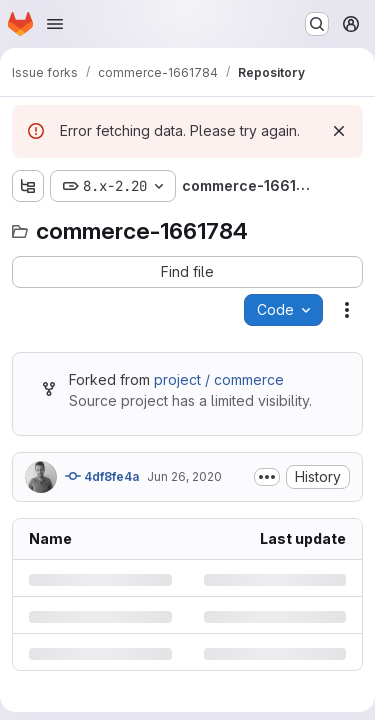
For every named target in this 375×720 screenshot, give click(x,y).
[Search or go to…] (317, 24)
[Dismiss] (339, 131)
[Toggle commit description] (267, 477)
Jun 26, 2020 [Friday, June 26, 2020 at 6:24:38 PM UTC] (184, 476)
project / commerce (219, 379)
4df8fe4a (102, 476)
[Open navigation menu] (55, 24)
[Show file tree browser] (28, 186)
